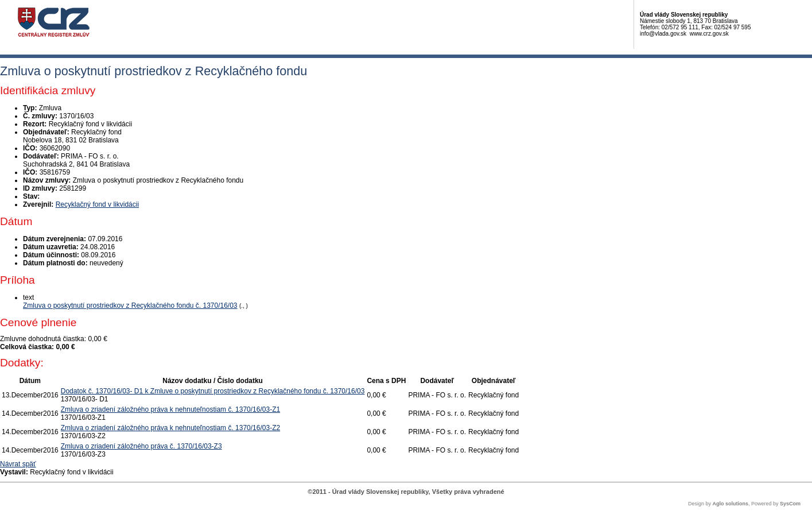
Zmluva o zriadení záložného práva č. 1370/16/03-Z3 (141, 446)
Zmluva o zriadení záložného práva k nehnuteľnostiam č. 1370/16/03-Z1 (170, 409)
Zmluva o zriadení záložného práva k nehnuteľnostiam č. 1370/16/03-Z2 (170, 428)
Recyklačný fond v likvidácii (97, 204)
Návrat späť (18, 464)
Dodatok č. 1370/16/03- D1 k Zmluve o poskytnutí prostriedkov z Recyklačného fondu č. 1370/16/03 (213, 391)
